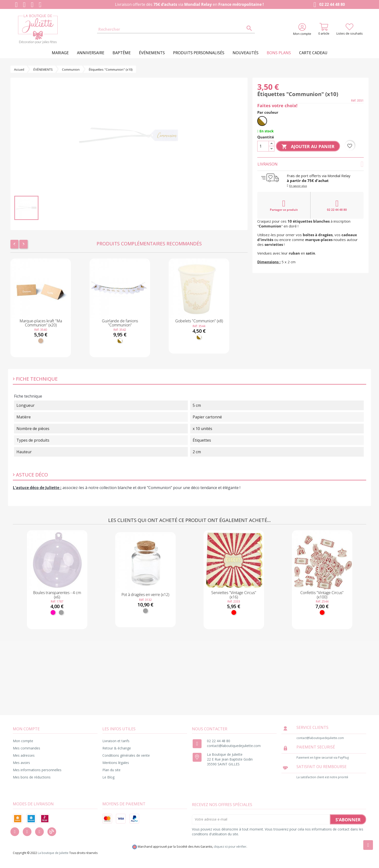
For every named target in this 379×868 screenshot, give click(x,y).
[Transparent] (61, 612)
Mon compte (23, 741)
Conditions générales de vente (126, 755)
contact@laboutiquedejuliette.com (234, 746)
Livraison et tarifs (116, 741)
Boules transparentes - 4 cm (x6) (57, 595)
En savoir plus (298, 186)
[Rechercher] (176, 30)
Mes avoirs (21, 763)
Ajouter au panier (308, 147)
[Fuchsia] (53, 612)
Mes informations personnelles (37, 770)
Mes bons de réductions (32, 777)
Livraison (311, 164)
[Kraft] (41, 341)
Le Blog (108, 777)
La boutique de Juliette (53, 853)
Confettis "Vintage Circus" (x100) (322, 595)
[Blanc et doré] (120, 341)
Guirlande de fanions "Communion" (120, 323)
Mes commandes (27, 748)
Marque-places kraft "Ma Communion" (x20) (41, 323)
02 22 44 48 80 (328, 5)
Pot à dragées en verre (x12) (145, 595)
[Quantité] (263, 146)
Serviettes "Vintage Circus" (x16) (234, 595)
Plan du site (111, 770)
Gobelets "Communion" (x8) (199, 321)
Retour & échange (117, 748)
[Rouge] (234, 612)
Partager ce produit (284, 205)
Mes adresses (24, 755)
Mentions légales (116, 763)
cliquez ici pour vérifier (230, 847)
